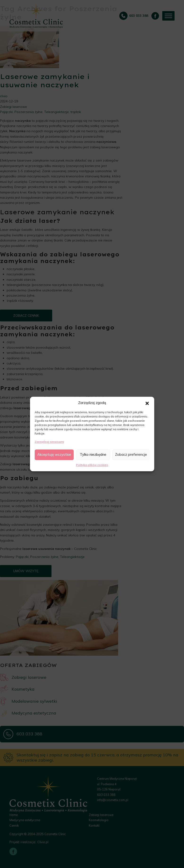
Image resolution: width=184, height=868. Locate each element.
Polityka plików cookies (92, 465)
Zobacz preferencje (131, 455)
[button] (147, 403)
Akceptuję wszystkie (54, 455)
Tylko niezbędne (93, 455)
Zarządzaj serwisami (49, 442)
